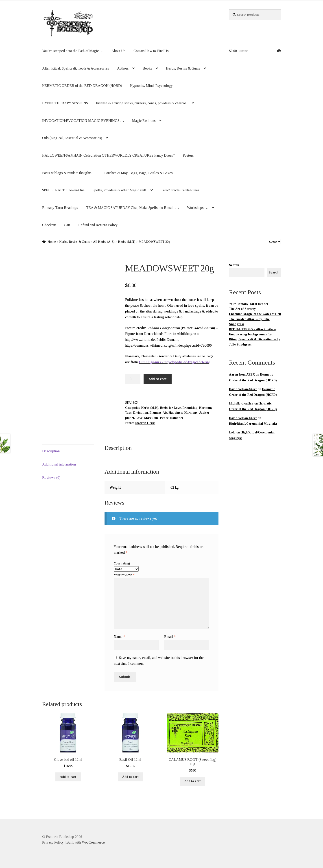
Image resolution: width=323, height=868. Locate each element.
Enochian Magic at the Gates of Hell (255, 314)
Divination (141, 413)
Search (234, 265)
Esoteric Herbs (145, 423)
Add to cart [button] (68, 777)
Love (139, 418)
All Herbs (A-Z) (104, 242)
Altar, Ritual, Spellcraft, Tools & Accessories (76, 68)
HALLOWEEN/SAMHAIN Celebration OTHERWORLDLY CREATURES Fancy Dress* (108, 155)
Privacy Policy (53, 842)
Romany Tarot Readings (60, 208)
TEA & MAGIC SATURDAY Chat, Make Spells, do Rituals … (133, 208)
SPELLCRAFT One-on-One (63, 190)
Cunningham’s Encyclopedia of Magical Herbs (174, 362)
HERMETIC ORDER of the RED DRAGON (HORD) (82, 86)
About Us (118, 51)
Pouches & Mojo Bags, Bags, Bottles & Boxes (139, 173)
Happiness (176, 413)
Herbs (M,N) (127, 242)
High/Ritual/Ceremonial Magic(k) (253, 424)
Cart (67, 225)
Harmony (191, 413)
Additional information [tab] (59, 464)
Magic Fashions (144, 121)
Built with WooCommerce (86, 842)
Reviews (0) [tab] (51, 478)
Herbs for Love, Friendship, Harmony (186, 408)
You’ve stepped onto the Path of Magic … (73, 51)
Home (52, 242)
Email (170, 637)
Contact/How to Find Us (151, 51)
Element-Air (158, 413)
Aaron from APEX (242, 375)
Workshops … (198, 208)
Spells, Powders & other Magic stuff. (120, 190)
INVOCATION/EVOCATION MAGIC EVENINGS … (83, 121)
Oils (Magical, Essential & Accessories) (72, 138)
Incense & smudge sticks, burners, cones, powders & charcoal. (142, 103)
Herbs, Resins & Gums (183, 68)
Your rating (122, 563)
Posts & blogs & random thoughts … (69, 173)
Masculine (151, 418)
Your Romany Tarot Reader (249, 304)
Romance (177, 418)
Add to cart (158, 379)
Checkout (49, 225)
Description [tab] (51, 451)
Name (119, 637)
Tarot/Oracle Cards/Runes (180, 190)
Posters (188, 155)
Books (147, 68)
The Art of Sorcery (242, 309)
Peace (164, 418)
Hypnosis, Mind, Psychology (151, 86)
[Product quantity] (133, 379)
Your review (124, 575)
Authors (123, 68)
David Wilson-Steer (243, 389)
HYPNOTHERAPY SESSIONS (65, 103)
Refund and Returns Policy (98, 225)
